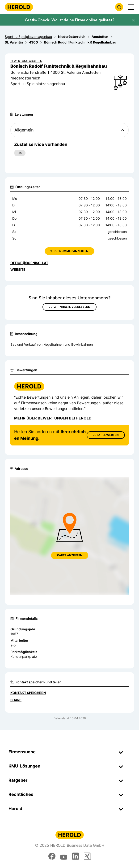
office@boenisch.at (29, 263)
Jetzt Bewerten (106, 435)
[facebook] (52, 856)
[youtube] (64, 856)
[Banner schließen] (133, 20)
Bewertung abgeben (26, 61)
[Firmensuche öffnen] (119, 7)
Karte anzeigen (70, 555)
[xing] (87, 856)
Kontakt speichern (28, 693)
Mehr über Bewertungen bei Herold (53, 418)
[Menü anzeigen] (131, 7)
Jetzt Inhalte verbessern (69, 307)
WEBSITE (18, 269)
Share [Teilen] (16, 700)
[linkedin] (76, 856)
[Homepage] (19, 7)
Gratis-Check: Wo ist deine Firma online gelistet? (69, 20)
